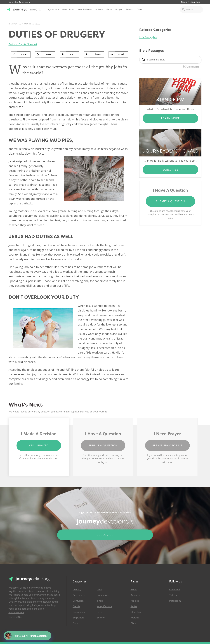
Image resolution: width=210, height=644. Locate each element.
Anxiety (77, 590)
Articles (135, 601)
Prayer (119, 10)
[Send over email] (119, 55)
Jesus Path (68, 10)
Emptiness (78, 618)
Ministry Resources (20, 2)
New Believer (85, 10)
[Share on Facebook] (21, 55)
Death (76, 606)
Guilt (99, 590)
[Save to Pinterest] (70, 55)
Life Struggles (148, 37)
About (134, 623)
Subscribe (171, 170)
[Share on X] (45, 55)
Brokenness (79, 595)
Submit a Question (170, 201)
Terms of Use (15, 617)
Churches (136, 612)
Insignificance (104, 606)
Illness (100, 601)
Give (139, 10)
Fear (75, 623)
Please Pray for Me (167, 445)
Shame (101, 618)
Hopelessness (104, 595)
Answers (135, 595)
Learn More (170, 118)
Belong (130, 10)
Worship (135, 618)
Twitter (173, 595)
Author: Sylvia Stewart (23, 44)
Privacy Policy (16, 613)
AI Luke (99, 10)
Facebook (175, 590)
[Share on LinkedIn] (94, 55)
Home (134, 590)
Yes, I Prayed (39, 445)
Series (134, 606)
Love (99, 612)
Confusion (78, 601)
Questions (54, 10)
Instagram (175, 601)
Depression (79, 612)
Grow (109, 10)
